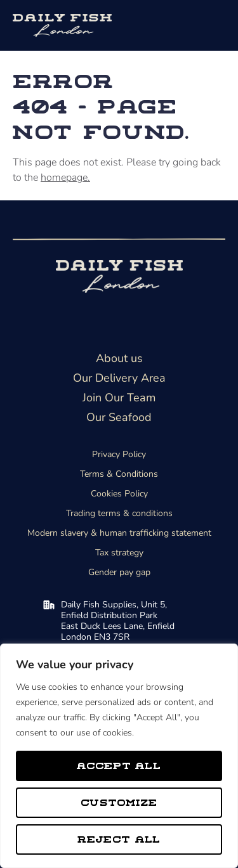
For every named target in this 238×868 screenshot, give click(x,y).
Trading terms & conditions (119, 513)
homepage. (65, 178)
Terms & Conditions (119, 474)
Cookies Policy (119, 494)
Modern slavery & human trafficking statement (119, 533)
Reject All (119, 839)
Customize (119, 802)
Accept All (119, 765)
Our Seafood (119, 417)
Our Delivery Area (119, 378)
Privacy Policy (119, 454)
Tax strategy (119, 553)
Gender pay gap (119, 572)
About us (119, 358)
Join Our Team (119, 398)
